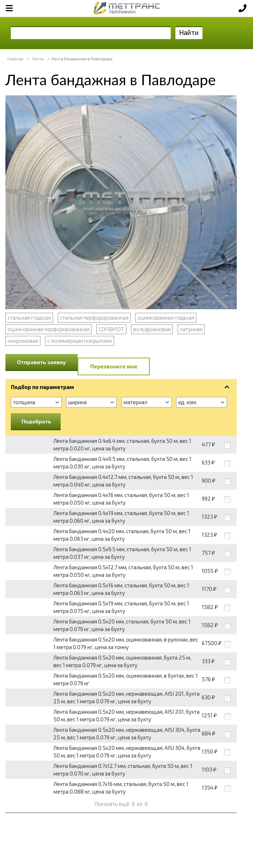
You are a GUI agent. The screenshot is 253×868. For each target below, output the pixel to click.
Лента (38, 59)
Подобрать (36, 421)
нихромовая (23, 341)
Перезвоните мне (114, 366)
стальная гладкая (29, 318)
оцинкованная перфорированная (49, 329)
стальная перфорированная (94, 318)
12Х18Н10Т (111, 329)
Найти (189, 32)
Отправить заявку (42, 362)
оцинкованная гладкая (166, 318)
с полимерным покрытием (80, 341)
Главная (15, 59)
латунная (191, 329)
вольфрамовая (152, 329)
